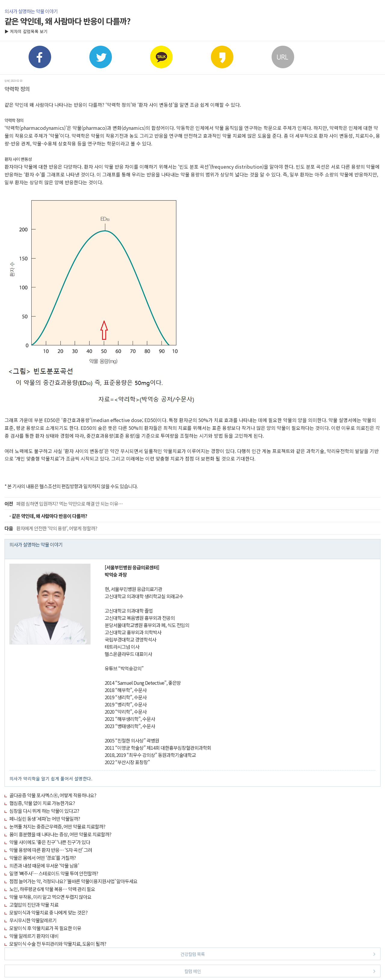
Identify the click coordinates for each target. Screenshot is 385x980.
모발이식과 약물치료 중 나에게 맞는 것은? (48, 912)
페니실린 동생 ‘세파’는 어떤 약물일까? (45, 819)
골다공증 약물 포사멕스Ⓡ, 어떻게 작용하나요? (53, 795)
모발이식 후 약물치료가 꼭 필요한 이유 (45, 928)
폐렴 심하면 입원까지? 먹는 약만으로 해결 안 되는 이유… (64, 504)
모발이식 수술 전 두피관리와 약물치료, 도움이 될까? (58, 944)
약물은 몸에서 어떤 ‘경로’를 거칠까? (43, 858)
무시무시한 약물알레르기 (33, 920)
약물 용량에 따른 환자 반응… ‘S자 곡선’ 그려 (51, 850)
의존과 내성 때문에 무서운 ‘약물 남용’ (44, 865)
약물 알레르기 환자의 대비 (34, 936)
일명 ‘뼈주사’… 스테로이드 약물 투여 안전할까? (54, 873)
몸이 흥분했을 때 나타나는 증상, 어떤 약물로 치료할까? (60, 834)
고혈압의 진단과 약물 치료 (34, 905)
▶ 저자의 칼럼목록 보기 (26, 31)
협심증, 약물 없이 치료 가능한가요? (42, 803)
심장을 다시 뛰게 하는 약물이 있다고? (44, 811)
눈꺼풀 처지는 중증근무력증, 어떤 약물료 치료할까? (57, 826)
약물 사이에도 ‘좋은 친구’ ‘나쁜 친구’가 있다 (50, 842)
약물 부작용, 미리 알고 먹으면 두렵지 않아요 (50, 897)
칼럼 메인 (280, 971)
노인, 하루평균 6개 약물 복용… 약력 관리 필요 (52, 889)
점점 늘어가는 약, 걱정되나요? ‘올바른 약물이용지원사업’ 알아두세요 (73, 881)
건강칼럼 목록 (278, 954)
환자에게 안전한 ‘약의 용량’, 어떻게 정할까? (51, 528)
